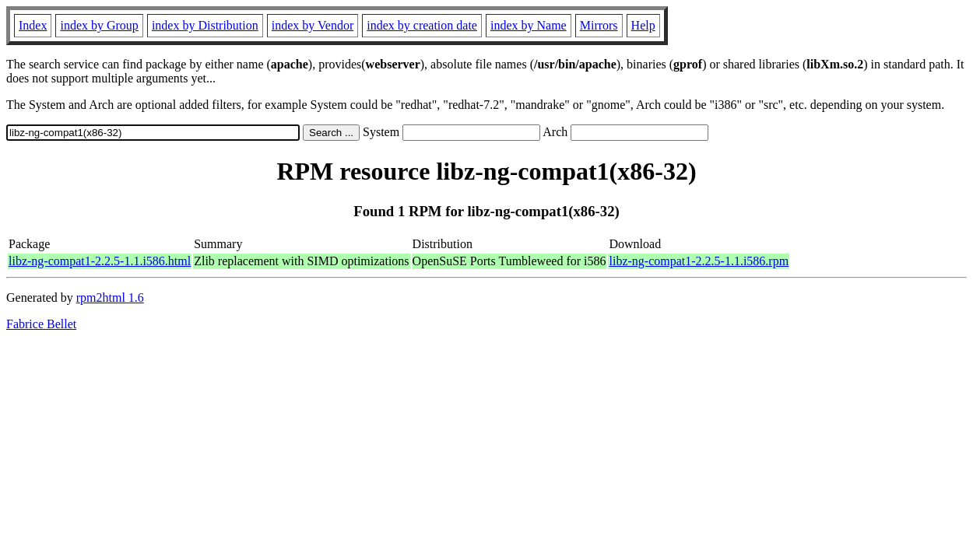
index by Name (529, 25)
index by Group (99, 25)
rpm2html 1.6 (110, 297)
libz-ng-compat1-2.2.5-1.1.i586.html (100, 261)
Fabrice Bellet (41, 324)
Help (643, 25)
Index (33, 25)
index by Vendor (313, 25)
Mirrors (599, 25)
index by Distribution (205, 25)
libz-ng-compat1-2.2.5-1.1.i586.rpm (699, 261)
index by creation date (422, 25)
